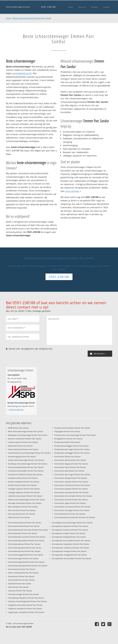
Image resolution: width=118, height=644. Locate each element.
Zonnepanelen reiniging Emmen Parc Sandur (69, 555)
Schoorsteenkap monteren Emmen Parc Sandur (27, 537)
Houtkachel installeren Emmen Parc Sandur (25, 474)
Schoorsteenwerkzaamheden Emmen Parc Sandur (28, 566)
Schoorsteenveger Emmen (18, 7)
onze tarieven (72, 191)
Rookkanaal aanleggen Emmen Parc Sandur (72, 446)
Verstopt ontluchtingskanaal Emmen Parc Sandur (28, 601)
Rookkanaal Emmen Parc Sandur (67, 442)
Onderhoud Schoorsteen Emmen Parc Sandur (72, 428)
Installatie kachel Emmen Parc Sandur (23, 478)
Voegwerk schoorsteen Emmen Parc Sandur (25, 605)
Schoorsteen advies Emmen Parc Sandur (70, 460)
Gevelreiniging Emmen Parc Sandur (22, 457)
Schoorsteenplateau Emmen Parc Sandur (24, 544)
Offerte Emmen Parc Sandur (19, 517)
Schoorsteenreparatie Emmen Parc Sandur (25, 548)
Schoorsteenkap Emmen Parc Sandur (23, 533)
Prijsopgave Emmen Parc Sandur (67, 431)
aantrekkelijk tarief (22, 73)
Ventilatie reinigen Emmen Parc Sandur (24, 594)
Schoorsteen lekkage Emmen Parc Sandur (71, 478)
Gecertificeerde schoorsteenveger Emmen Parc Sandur (29, 453)
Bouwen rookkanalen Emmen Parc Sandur (25, 439)
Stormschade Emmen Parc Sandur (21, 580)
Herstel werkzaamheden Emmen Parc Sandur (26, 467)
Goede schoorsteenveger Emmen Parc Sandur (26, 460)
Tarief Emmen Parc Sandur (18, 587)
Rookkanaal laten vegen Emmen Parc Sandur (72, 449)
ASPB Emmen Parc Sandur (18, 428)
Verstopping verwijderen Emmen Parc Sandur (26, 598)
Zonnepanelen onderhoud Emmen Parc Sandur (70, 548)
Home (9, 18)
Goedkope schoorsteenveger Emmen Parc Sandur (28, 464)
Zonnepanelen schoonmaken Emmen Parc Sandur (72, 558)
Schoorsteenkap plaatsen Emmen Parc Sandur (26, 540)
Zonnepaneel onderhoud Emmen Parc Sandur (70, 530)
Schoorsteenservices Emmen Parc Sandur (24, 551)
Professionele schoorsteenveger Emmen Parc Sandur (75, 435)
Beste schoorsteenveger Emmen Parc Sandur (32, 18)
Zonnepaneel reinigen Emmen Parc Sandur (69, 533)
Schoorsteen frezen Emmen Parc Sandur (70, 467)
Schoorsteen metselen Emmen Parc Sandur (71, 482)
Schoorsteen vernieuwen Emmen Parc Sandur (72, 507)
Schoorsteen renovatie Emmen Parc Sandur (71, 492)
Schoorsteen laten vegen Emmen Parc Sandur (72, 474)
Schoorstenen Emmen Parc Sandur (22, 569)
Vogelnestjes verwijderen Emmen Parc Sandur (26, 612)
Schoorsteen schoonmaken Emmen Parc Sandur (73, 496)
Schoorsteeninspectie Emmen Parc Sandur (25, 523)
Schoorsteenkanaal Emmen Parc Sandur (24, 526)
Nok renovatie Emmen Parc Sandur (22, 510)
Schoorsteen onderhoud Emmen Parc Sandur (72, 485)
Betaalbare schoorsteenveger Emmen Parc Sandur (28, 435)
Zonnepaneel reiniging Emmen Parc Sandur (69, 537)
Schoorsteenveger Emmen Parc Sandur (23, 558)
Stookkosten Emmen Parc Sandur (21, 576)
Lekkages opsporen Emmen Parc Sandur (24, 489)
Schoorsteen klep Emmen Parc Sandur (69, 471)
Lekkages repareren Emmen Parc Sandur (24, 492)
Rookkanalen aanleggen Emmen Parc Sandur (72, 453)
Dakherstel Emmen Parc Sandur (21, 446)
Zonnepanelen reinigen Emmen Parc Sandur (69, 551)
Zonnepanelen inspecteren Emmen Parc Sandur (71, 544)
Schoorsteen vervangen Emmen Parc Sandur (72, 510)
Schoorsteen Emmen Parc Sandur (68, 457)
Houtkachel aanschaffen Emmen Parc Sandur (26, 471)
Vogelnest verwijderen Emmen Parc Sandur (25, 609)
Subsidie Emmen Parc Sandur (20, 584)
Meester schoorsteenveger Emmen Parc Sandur (27, 500)
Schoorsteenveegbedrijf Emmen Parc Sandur (26, 555)
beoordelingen (16, 409)
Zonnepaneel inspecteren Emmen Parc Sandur (70, 526)
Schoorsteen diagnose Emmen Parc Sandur (71, 464)
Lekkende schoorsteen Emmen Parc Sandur (25, 496)
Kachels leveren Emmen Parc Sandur (22, 485)
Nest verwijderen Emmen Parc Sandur (23, 507)
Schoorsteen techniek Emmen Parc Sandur (71, 500)
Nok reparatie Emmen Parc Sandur (22, 514)
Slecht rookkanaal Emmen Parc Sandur (23, 573)
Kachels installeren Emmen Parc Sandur (24, 482)
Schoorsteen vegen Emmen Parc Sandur (70, 503)
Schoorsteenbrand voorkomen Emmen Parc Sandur (75, 517)
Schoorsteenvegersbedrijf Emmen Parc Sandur (26, 562)
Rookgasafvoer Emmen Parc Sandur (69, 439)
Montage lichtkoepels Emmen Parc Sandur (25, 503)
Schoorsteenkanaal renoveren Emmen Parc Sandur (28, 530)
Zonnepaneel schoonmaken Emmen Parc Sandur (71, 540)
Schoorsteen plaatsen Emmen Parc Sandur (71, 489)
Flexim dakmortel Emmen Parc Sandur (23, 449)
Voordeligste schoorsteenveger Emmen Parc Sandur (72, 523)
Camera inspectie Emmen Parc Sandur (23, 442)
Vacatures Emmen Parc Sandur (20, 591)
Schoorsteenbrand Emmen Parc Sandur (70, 514)
